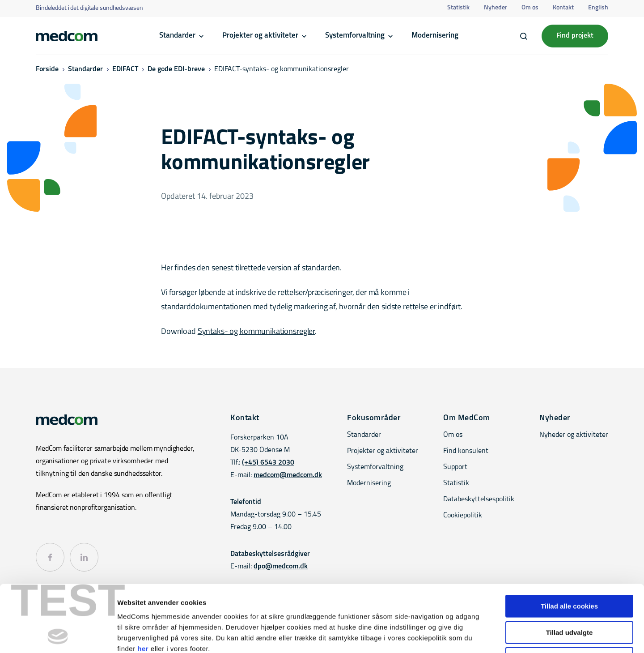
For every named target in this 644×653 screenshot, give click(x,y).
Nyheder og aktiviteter (574, 435)
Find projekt (575, 36)
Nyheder (496, 8)
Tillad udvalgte (570, 570)
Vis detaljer (465, 635)
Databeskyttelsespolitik (479, 499)
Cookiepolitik (463, 516)
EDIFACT (125, 69)
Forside (47, 69)
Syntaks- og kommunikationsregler (256, 332)
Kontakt (563, 8)
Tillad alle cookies (569, 544)
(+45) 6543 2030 (268, 463)
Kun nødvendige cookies (569, 596)
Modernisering (435, 36)
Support (455, 467)
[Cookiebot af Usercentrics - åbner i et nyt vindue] (58, 636)
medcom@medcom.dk (288, 475)
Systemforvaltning (355, 36)
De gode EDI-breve (176, 69)
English (598, 8)
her (143, 586)
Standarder (177, 36)
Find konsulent (466, 451)
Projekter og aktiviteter (260, 36)
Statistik (458, 8)
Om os (530, 8)
